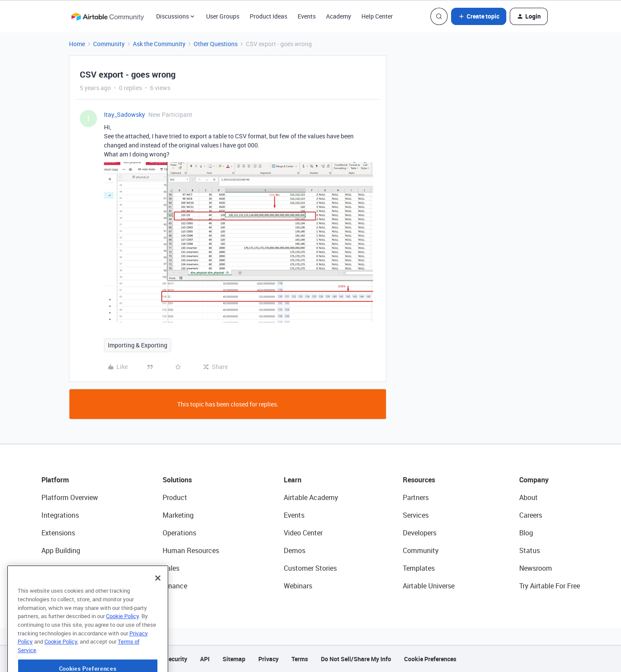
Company (534, 480)
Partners (416, 497)
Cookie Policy (122, 642)
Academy (339, 16)
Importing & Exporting (138, 345)
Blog (526, 533)
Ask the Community (159, 44)
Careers (531, 515)
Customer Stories (310, 568)
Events (307, 16)
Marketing (178, 515)
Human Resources (191, 550)
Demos (295, 550)
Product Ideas (268, 16)
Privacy (268, 659)
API (205, 659)
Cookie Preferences (430, 659)
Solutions (177, 480)
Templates (419, 568)
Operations (179, 533)
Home (77, 44)
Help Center (377, 16)
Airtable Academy (311, 497)
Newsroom (536, 568)
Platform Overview (70, 497)
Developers (420, 533)
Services (416, 515)
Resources (419, 480)
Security (176, 659)
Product (175, 497)
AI (45, 568)
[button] (479, 16)
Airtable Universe (429, 586)
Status (530, 550)
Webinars (298, 586)
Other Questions (216, 44)
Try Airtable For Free (550, 586)
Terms (300, 659)
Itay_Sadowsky (124, 114)
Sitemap (234, 659)
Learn (293, 480)
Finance (175, 586)
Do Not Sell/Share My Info (356, 659)
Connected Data (66, 586)
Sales (171, 568)
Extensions (58, 533)
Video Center (303, 533)
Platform (55, 480)
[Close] (158, 604)
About (528, 497)
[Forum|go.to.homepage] (107, 16)
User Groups (223, 16)
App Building (61, 550)
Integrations (60, 515)
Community (109, 44)
